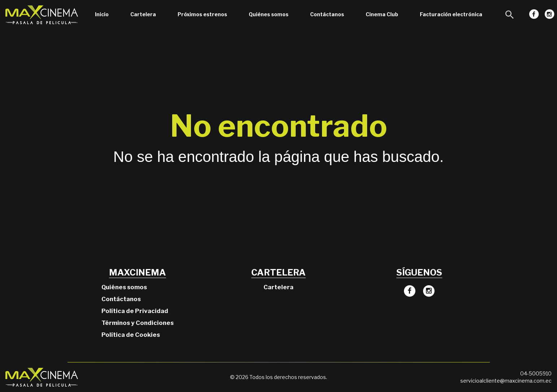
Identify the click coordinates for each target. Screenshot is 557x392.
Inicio (102, 14)
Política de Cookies (131, 335)
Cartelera (143, 14)
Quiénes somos (269, 14)
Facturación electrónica (451, 14)
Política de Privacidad (135, 311)
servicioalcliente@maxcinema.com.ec (506, 381)
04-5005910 (536, 373)
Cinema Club (382, 14)
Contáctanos (327, 14)
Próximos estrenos (202, 14)
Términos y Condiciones (138, 323)
